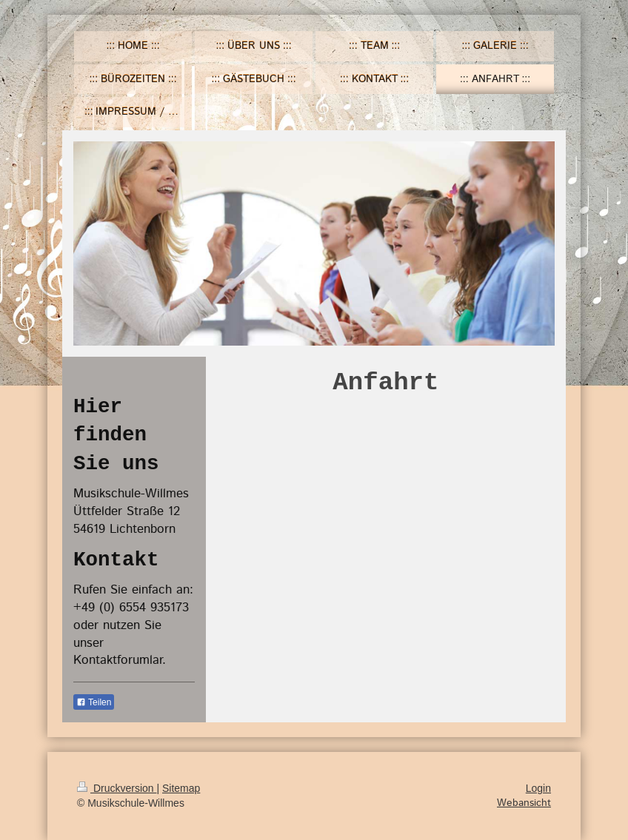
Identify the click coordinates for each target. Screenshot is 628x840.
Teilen (94, 702)
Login (538, 788)
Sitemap (181, 788)
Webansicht (524, 803)
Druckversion (117, 788)
